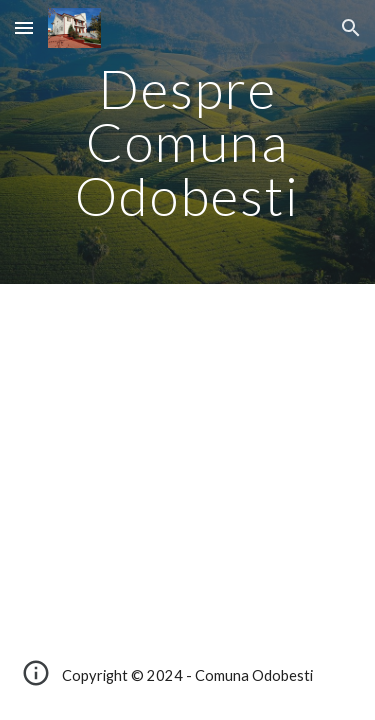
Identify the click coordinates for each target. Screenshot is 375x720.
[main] (188, 142)
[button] (24, 27)
